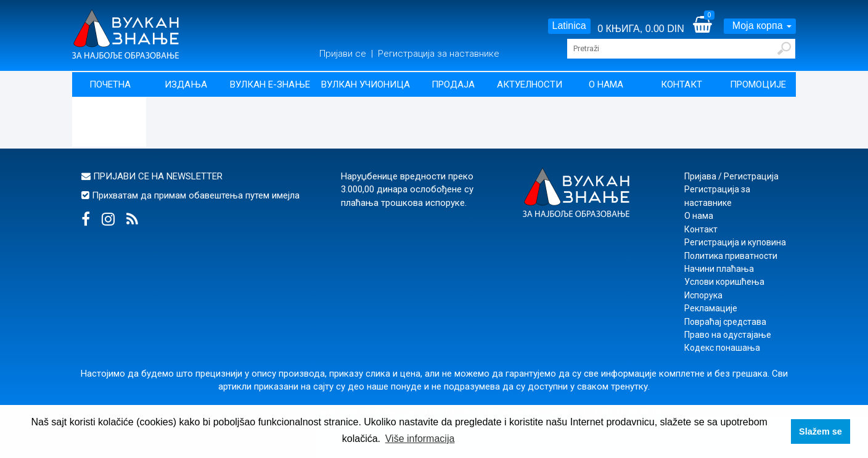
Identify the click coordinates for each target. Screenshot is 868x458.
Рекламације (711, 308)
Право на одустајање (728, 335)
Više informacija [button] (420, 439)
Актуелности (530, 84)
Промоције (758, 84)
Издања (186, 84)
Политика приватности (731, 256)
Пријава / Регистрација (731, 176)
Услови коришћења (724, 282)
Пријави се (344, 54)
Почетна (110, 84)
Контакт (682, 84)
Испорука (703, 295)
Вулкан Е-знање (270, 84)
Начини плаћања (719, 269)
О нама (606, 84)
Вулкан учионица (366, 84)
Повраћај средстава (725, 322)
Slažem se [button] (821, 431)
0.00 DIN (665, 29)
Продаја (453, 84)
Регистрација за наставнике (439, 54)
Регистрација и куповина (735, 242)
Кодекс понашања (722, 348)
